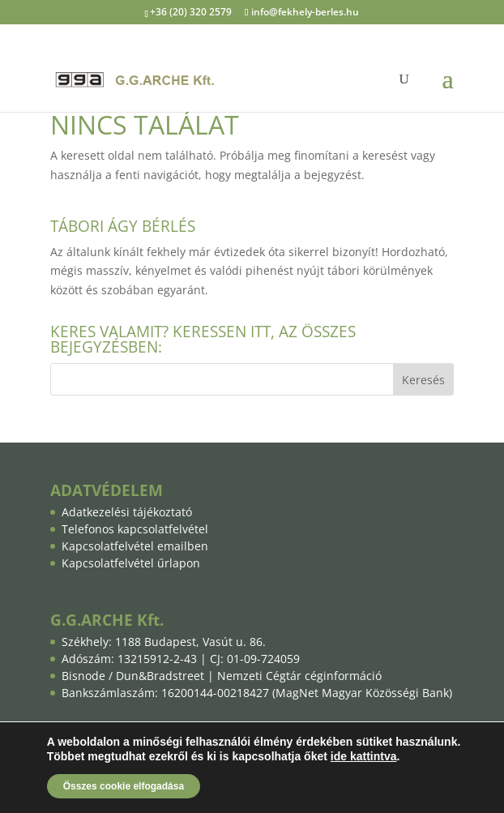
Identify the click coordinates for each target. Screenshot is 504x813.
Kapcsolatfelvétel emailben (135, 546)
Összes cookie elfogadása (124, 786)
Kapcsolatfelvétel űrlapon (131, 563)
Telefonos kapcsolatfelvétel (135, 529)
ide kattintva (364, 756)
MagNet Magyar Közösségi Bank (362, 693)
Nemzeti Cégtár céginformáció (299, 676)
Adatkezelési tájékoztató (127, 512)
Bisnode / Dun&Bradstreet (133, 676)
